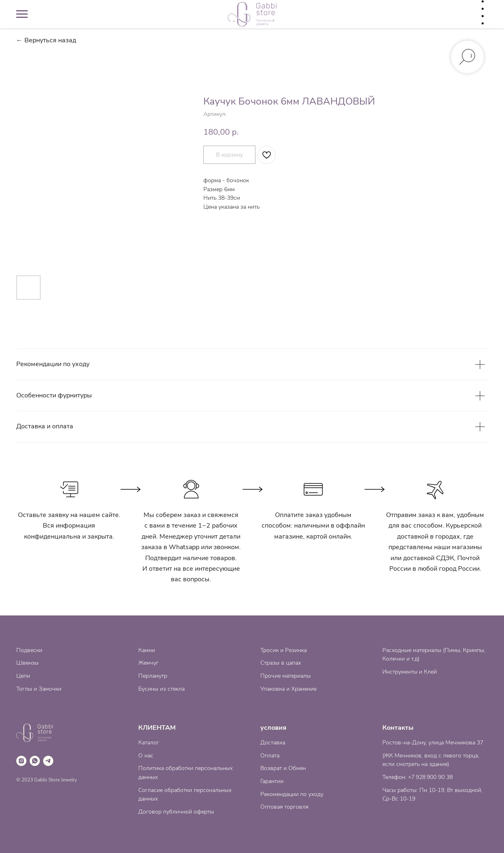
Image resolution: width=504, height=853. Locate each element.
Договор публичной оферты (176, 812)
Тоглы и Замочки (39, 689)
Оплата (270, 756)
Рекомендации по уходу (292, 794)
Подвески (29, 650)
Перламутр (153, 676)
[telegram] (48, 761)
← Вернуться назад (46, 40)
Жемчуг (148, 663)
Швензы (27, 663)
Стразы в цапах (281, 663)
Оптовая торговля (284, 807)
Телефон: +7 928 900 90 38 (418, 777)
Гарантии (272, 781)
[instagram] (21, 761)
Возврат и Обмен (283, 768)
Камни (147, 650)
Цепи (23, 676)
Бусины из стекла (161, 689)
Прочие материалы (286, 676)
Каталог (149, 743)
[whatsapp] (35, 761)
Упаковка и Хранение (288, 689)
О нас (146, 756)
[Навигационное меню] (22, 14)
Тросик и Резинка (284, 650)
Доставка (273, 743)
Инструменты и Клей (410, 672)
